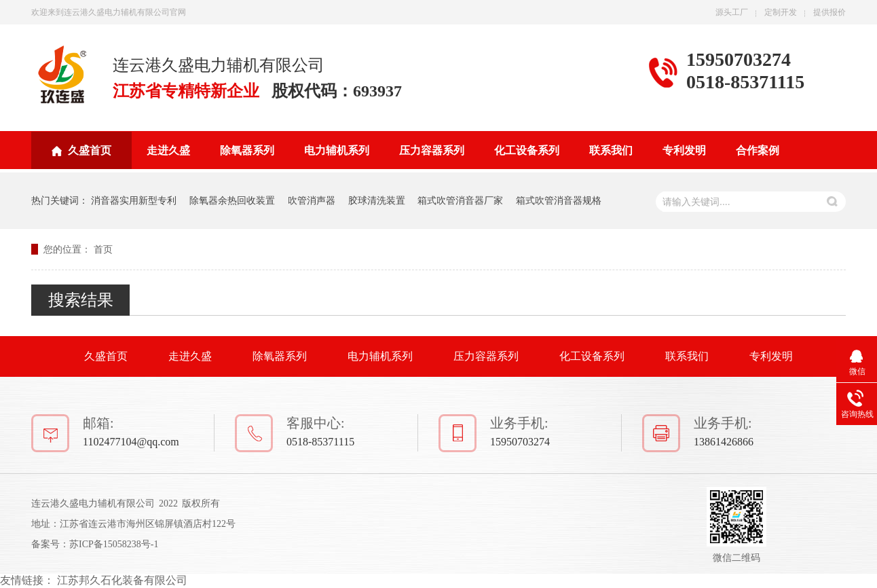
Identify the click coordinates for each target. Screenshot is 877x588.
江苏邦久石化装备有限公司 (122, 580)
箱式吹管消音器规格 (559, 200)
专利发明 (684, 150)
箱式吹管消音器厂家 (460, 200)
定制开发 (781, 12)
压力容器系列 (432, 150)
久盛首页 (90, 150)
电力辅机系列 (337, 150)
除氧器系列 (247, 150)
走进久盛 (168, 150)
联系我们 (611, 150)
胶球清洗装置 (377, 200)
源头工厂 (732, 12)
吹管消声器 (312, 200)
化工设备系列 (527, 150)
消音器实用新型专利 (134, 200)
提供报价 (829, 12)
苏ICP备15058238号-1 (114, 544)
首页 (103, 249)
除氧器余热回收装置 (232, 200)
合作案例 (758, 150)
